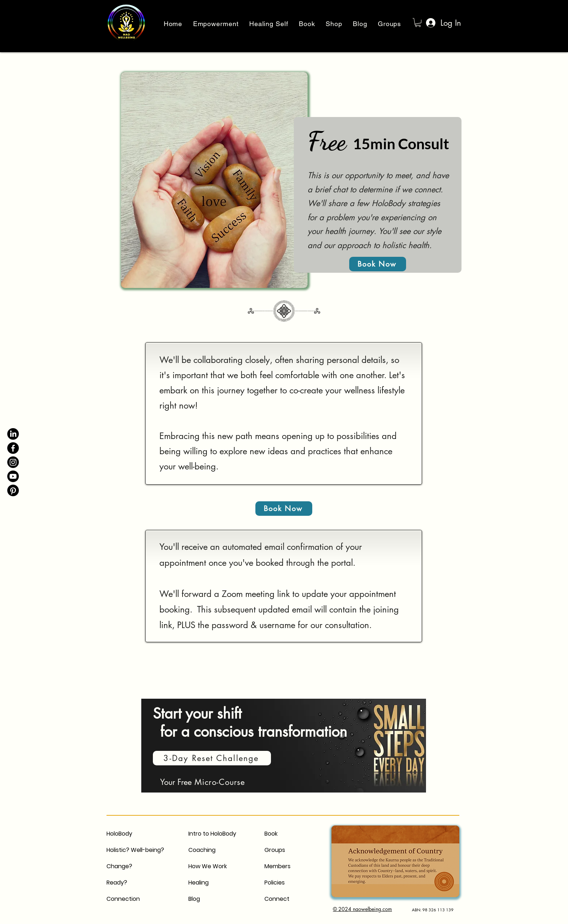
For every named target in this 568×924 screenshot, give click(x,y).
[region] (285, 750)
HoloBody (119, 834)
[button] (418, 22)
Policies (275, 883)
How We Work (208, 866)
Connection (123, 899)
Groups (275, 850)
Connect (277, 899)
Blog (194, 899)
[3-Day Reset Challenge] (212, 758)
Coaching (202, 850)
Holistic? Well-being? (135, 850)
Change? (119, 866)
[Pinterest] (13, 490)
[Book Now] (378, 264)
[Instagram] (13, 462)
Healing (199, 883)
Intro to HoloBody (212, 834)
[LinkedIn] (13, 434)
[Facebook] (13, 448)
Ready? (117, 883)
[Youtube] (13, 476)
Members (277, 866)
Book (271, 834)
